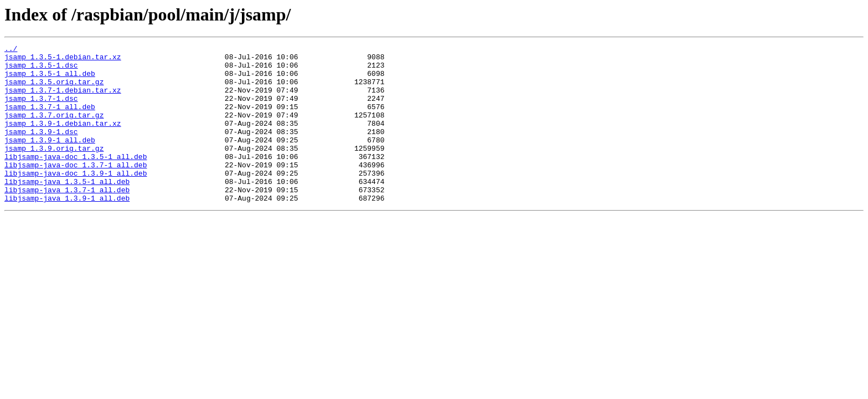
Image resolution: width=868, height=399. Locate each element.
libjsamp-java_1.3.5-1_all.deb (67, 209)
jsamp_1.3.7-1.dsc (41, 110)
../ (11, 50)
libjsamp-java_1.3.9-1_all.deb (67, 229)
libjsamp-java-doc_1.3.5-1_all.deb (76, 180)
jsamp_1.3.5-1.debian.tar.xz (63, 60)
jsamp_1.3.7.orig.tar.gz (54, 130)
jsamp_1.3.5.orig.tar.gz (54, 90)
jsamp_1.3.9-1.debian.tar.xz (63, 140)
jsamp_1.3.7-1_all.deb (50, 120)
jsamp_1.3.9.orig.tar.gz (54, 170)
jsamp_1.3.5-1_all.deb (50, 80)
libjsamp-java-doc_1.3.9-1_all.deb (76, 199)
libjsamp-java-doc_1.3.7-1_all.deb (76, 190)
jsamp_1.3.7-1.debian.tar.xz (63, 100)
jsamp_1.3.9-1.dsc (41, 150)
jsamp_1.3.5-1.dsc (41, 70)
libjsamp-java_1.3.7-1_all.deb (67, 219)
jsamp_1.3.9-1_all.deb (50, 160)
